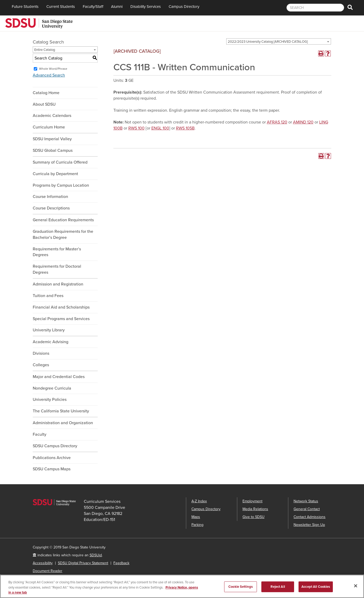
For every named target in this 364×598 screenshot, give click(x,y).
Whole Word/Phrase (53, 69)
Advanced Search (49, 75)
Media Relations (255, 509)
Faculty (40, 434)
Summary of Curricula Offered (60, 162)
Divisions (41, 353)
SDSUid (96, 555)
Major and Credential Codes (59, 377)
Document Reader (48, 571)
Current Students (61, 7)
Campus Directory (184, 7)
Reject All (278, 587)
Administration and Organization (63, 423)
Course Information (50, 197)
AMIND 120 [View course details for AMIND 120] (303, 122)
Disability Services (146, 7)
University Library (49, 330)
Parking (197, 525)
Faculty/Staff (93, 7)
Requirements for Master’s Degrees (57, 252)
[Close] (356, 586)
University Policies (50, 400)
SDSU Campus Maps (52, 469)
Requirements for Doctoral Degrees (57, 269)
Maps (196, 517)
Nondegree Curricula (52, 388)
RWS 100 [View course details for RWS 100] (136, 128)
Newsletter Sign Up (309, 525)
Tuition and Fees (48, 296)
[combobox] (279, 41)
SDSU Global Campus (53, 150)
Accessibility (43, 563)
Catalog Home (46, 93)
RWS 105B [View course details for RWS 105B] (185, 128)
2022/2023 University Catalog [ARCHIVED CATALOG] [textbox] (268, 42)
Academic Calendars (52, 116)
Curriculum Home (49, 127)
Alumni (117, 7)
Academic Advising (51, 342)
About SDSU (44, 104)
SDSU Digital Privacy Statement (83, 563)
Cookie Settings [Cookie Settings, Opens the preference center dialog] (241, 587)
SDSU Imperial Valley (52, 139)
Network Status (306, 501)
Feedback (121, 563)
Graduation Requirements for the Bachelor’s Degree (63, 235)
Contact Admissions (310, 517)
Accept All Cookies (316, 587)
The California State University (61, 411)
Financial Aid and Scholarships (61, 307)
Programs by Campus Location (61, 185)
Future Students (25, 7)
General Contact (307, 509)
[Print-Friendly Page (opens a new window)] (321, 53)
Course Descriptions (51, 208)
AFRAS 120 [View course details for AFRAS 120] (277, 122)
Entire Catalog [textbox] (45, 50)
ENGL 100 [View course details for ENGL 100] (160, 128)
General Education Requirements (63, 220)
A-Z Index (199, 501)
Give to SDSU (253, 517)
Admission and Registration (58, 284)
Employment (252, 501)
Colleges (41, 365)
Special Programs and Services (61, 319)
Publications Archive (52, 458)
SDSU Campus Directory (55, 446)
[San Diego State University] (39, 23)
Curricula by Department (55, 174)
